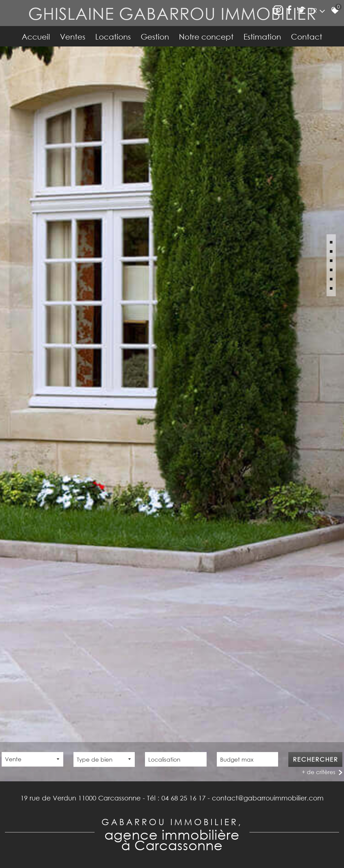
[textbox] (104, 760)
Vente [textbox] (13, 760)
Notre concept (206, 37)
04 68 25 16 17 (184, 798)
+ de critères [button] (319, 773)
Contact (307, 37)
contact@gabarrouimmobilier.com (268, 798)
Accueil (36, 37)
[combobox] (32, 760)
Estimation (262, 37)
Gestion (155, 37)
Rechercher (315, 760)
